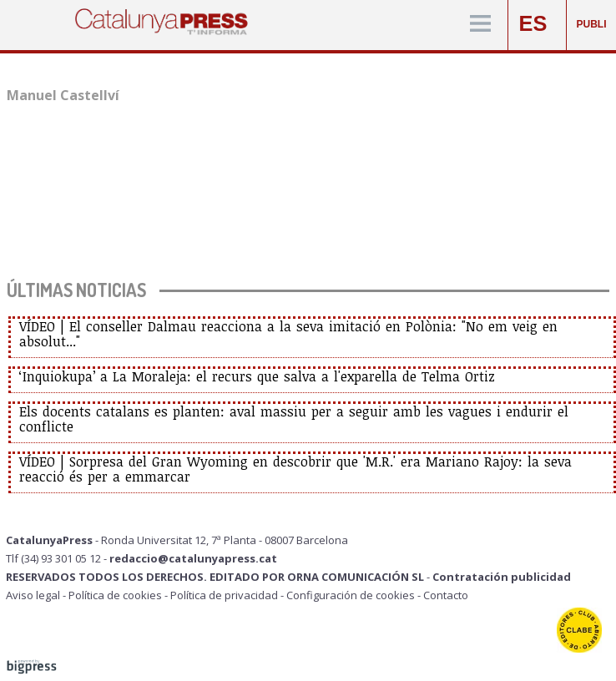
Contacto (446, 595)
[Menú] (480, 25)
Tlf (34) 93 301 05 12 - (58, 558)
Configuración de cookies (351, 595)
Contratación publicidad (502, 577)
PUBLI (592, 24)
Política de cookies (115, 595)
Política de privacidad (224, 595)
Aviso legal (33, 595)
